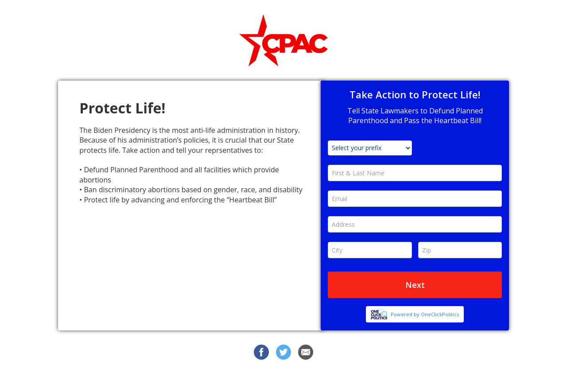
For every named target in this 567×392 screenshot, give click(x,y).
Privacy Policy (360, 378)
